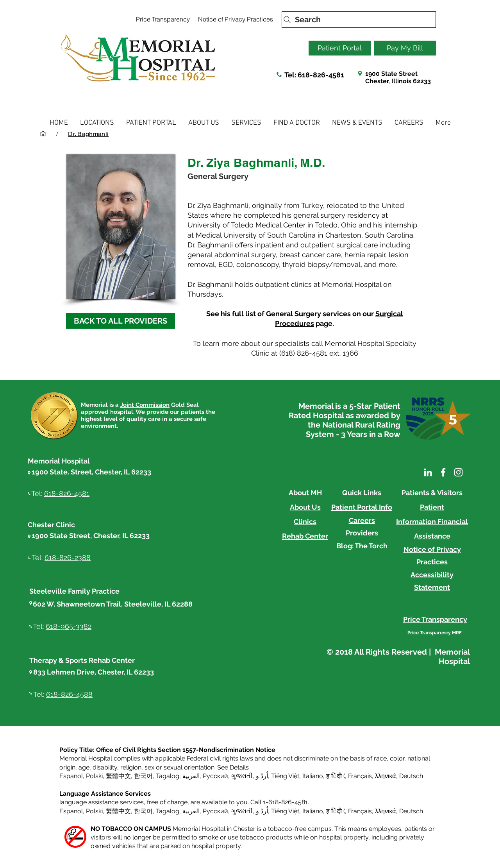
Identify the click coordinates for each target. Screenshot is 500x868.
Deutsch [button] (411, 776)
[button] (97, 123)
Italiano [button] (313, 776)
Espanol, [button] (72, 811)
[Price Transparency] (163, 19)
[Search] (359, 20)
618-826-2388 (68, 557)
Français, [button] (361, 811)
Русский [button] (215, 776)
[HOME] (43, 134)
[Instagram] (458, 472)
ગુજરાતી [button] (242, 776)
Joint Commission (145, 405)
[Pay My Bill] (405, 48)
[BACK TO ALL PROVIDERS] (121, 321)
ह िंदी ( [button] (336, 776)
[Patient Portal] (340, 48)
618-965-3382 (69, 626)
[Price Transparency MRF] (435, 633)
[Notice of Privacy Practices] (235, 19)
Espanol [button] (71, 776)
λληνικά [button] (386, 776)
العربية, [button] (191, 776)
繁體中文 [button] (118, 776)
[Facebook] (443, 472)
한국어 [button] (143, 776)
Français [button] (360, 776)
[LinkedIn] (428, 472)
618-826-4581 (321, 75)
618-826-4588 (69, 694)
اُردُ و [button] (262, 776)
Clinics (305, 522)
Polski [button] (94, 776)
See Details (233, 767)
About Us (305, 507)
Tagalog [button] (168, 776)
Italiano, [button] (313, 811)
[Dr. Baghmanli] (88, 134)
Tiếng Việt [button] (285, 776)
